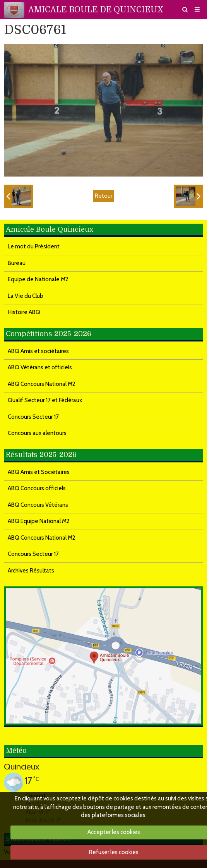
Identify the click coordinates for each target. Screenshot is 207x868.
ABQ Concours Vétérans (38, 505)
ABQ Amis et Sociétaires (39, 472)
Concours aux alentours (37, 433)
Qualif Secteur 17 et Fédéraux (45, 400)
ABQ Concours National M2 (42, 384)
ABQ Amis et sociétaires (38, 351)
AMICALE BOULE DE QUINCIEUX (96, 10)
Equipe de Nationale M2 (38, 279)
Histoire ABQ (24, 312)
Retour (103, 196)
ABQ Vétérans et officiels (40, 367)
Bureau (17, 263)
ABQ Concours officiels (37, 488)
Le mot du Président (34, 246)
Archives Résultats (31, 571)
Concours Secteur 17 (33, 417)
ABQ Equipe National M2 (39, 521)
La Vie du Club (26, 296)
